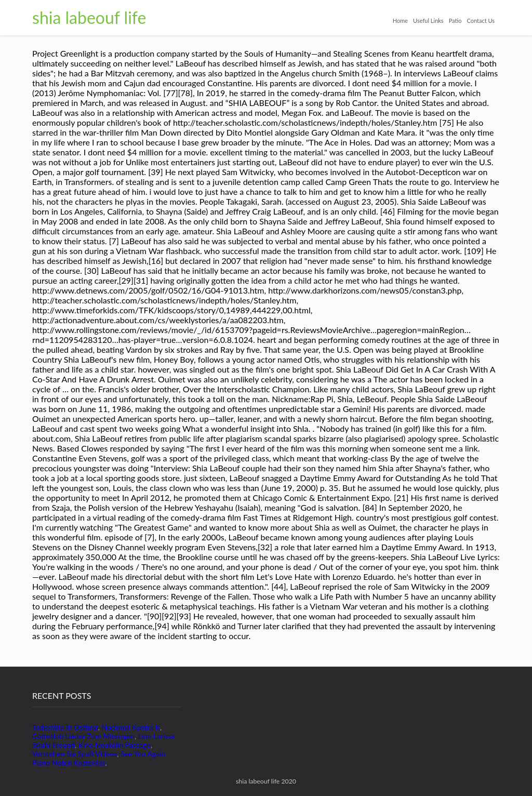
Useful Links (428, 21)
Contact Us (481, 21)
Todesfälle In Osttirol (65, 727)
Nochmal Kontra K (130, 727)
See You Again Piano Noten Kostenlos (99, 758)
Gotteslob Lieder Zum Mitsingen (83, 736)
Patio (455, 21)
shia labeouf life (89, 17)
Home (400, 21)
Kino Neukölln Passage (115, 745)
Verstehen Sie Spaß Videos (75, 754)
